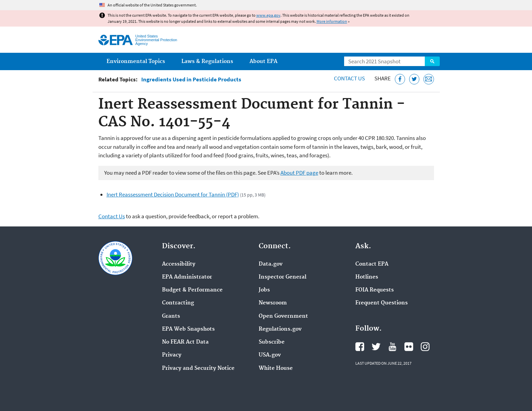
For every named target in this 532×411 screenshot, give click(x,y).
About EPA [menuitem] (263, 61)
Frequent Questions (382, 303)
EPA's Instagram (425, 347)
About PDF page (299, 173)
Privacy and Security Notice (198, 368)
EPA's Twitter (376, 347)
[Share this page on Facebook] (400, 79)
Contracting (178, 303)
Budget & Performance (192, 290)
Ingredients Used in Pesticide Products (191, 80)
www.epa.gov (268, 15)
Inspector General (283, 277)
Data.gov (271, 264)
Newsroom (273, 303)
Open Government (283, 316)
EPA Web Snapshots (188, 329)
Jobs (264, 290)
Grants (171, 316)
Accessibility (179, 264)
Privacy (172, 355)
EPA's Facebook (360, 347)
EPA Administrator (187, 277)
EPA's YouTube (392, 347)
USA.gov (270, 355)
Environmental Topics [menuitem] (136, 61)
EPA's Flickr (409, 347)
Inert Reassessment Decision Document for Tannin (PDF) (173, 194)
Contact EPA (372, 264)
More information (332, 21)
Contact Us (349, 78)
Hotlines (367, 277)
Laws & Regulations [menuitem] (207, 61)
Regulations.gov (280, 329)
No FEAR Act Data (185, 342)
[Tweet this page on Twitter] (414, 79)
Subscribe (272, 342)
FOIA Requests (375, 290)
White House (276, 368)
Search (432, 61)
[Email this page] (429, 79)
